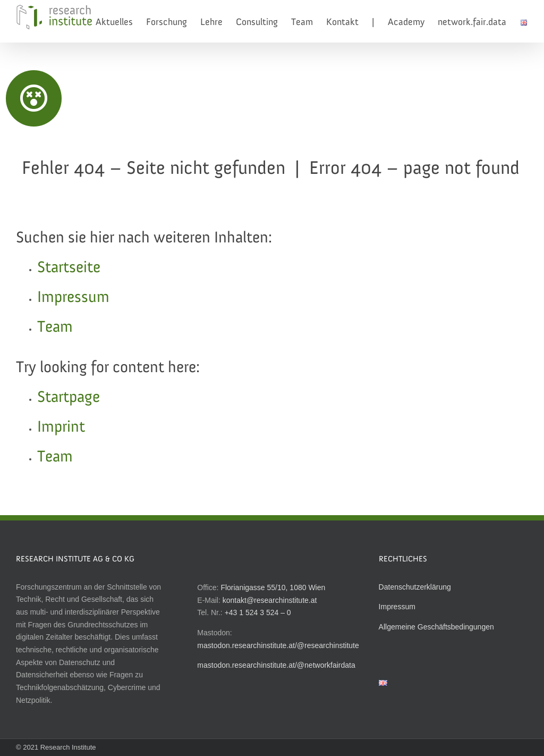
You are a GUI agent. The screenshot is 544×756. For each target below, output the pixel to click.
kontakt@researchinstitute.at (270, 600)
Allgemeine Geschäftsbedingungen (436, 627)
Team (55, 327)
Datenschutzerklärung (415, 587)
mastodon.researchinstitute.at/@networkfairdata (276, 665)
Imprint (61, 427)
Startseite (69, 268)
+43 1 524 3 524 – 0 (258, 612)
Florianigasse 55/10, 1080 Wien (273, 587)
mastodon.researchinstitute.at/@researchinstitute (278, 645)
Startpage (69, 398)
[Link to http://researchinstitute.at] (34, 98)
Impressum (73, 298)
